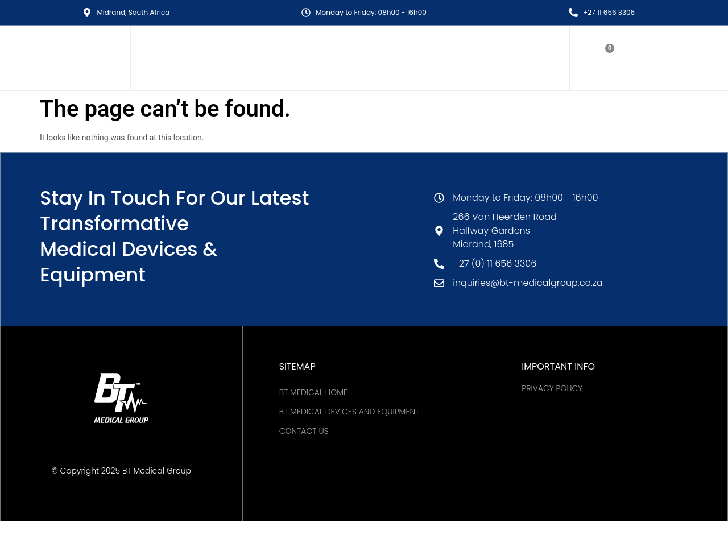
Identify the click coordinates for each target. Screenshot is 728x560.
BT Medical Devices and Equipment (349, 412)
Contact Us (304, 431)
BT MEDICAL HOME (313, 392)
